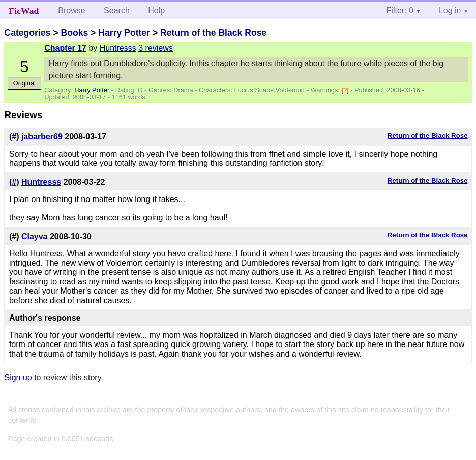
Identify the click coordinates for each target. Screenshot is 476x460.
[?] (346, 90)
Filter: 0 (400, 10)
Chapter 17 (65, 48)
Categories (27, 33)
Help (156, 10)
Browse (71, 10)
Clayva (35, 236)
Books (74, 33)
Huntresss (118, 48)
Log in (450, 10)
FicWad (24, 11)
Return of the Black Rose (213, 33)
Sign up (18, 377)
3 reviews (156, 48)
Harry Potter (124, 33)
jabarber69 (42, 137)
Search (117, 10)
